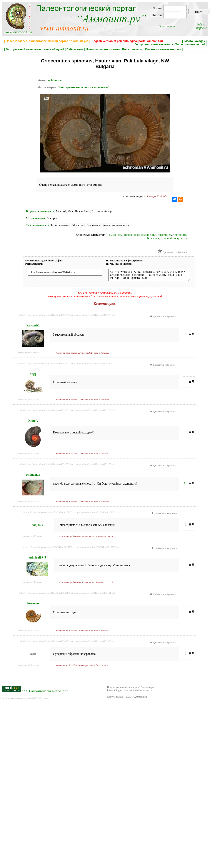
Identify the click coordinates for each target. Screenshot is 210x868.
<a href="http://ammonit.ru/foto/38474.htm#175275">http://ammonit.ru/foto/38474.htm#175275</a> (67, 466)
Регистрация (167, 26)
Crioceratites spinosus (174, 238)
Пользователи (132, 49)
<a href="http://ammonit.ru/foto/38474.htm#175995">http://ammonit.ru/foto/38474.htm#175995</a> (67, 643)
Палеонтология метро (45, 693)
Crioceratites (163, 235)
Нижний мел (83, 211)
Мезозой (61, 211)
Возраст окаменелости (40, 211)
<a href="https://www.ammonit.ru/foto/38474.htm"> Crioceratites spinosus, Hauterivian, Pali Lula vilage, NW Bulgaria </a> (153, 276)
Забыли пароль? (201, 26)
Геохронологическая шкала (154, 44)
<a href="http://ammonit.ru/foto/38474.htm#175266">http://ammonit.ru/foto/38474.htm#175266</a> (67, 317)
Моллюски (79, 225)
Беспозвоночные (61, 225)
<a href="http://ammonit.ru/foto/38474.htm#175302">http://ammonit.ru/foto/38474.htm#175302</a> (71, 514)
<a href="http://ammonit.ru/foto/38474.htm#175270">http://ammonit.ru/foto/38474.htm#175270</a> (67, 365)
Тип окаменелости (38, 225)
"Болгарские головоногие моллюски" (84, 87)
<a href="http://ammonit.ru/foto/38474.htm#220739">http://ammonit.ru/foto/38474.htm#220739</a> (71, 549)
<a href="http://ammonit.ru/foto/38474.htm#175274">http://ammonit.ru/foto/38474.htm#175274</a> (67, 412)
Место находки (35, 218)
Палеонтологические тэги (163, 49)
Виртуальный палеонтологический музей (35, 49)
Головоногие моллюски (101, 225)
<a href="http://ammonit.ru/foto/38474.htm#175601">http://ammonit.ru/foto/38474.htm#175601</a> (67, 595)
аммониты (116, 235)
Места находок (195, 41)
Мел (71, 211)
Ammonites (179, 235)
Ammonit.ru (141, 699)
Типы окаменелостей (190, 44)
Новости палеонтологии (103, 49)
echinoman (55, 80)
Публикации (75, 49)
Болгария (52, 218)
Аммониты (123, 225)
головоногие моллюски (139, 235)
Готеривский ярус (102, 211)
